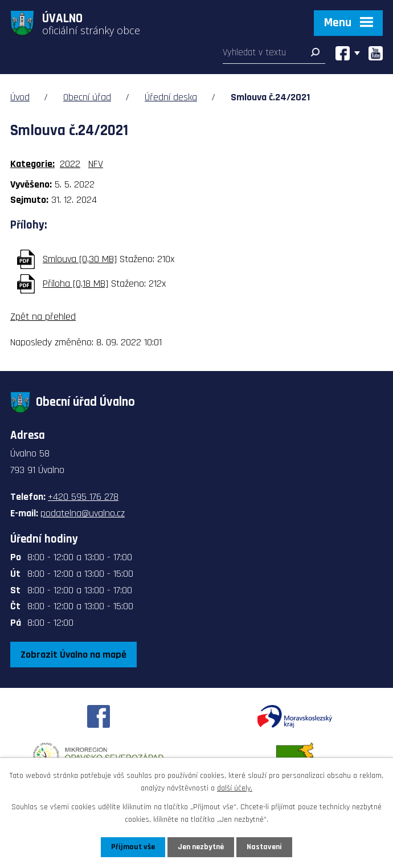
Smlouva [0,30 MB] (80, 259)
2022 (70, 164)
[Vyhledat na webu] (274, 55)
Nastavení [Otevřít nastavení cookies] (264, 847)
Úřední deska (171, 97)
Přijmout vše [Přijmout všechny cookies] (133, 847)
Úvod (20, 97)
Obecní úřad (87, 97)
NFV (96, 164)
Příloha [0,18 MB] (75, 284)
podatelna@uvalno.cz (83, 513)
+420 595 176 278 (83, 497)
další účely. (235, 788)
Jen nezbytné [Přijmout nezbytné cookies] (201, 847)
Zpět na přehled (43, 317)
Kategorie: (32, 164)
